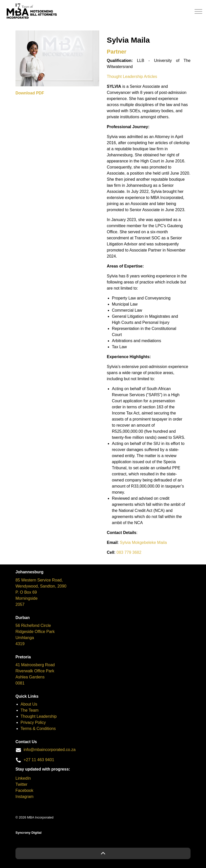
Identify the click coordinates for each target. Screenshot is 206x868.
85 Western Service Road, (39, 580)
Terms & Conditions (38, 729)
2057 (20, 604)
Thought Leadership (39, 716)
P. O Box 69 (26, 592)
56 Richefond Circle (33, 625)
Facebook (24, 790)
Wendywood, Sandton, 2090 (41, 586)
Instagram (24, 797)
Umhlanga (25, 638)
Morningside (27, 598)
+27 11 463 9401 (39, 760)
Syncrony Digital (29, 833)
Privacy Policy (33, 722)
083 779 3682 (129, 552)
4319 (20, 644)
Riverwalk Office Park (35, 671)
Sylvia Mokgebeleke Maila (143, 542)
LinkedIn (23, 778)
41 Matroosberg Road (35, 665)
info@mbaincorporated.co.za (50, 750)
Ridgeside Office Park (35, 632)
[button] (103, 853)
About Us (29, 704)
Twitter (21, 784)
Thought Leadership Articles (132, 77)
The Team (30, 710)
